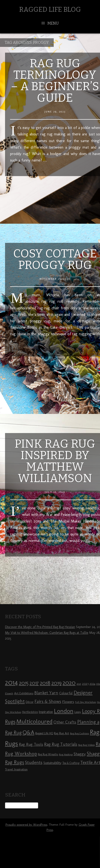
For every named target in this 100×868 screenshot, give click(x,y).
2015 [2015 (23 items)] (24, 683)
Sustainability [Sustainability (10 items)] (52, 763)
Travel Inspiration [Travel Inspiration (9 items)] (16, 769)
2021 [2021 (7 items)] (79, 684)
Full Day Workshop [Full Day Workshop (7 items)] (85, 702)
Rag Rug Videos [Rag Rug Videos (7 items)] (86, 745)
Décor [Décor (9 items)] (30, 702)
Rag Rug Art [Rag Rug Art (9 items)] (62, 733)
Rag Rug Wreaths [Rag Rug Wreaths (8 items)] (48, 754)
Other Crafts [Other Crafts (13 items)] (65, 722)
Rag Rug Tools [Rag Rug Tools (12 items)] (31, 744)
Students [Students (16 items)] (34, 762)
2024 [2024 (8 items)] (92, 684)
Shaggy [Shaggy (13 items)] (80, 754)
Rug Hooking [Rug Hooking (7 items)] (66, 754)
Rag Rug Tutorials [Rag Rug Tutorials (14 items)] (61, 744)
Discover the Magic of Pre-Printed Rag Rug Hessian (40, 627)
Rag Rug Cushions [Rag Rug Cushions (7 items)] (79, 733)
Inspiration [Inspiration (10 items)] (46, 712)
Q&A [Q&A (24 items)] (28, 732)
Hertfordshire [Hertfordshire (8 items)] (30, 712)
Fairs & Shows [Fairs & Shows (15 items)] (48, 701)
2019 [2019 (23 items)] (56, 683)
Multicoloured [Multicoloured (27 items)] (34, 721)
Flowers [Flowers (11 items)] (68, 702)
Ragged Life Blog (50, 9)
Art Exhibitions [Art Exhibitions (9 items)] (24, 693)
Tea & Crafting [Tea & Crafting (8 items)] (71, 763)
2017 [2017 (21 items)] (34, 683)
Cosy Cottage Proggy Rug (55, 259)
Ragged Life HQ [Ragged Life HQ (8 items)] (44, 733)
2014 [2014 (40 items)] (12, 682)
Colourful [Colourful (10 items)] (66, 693)
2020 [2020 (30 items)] (69, 683)
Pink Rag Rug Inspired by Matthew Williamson (55, 461)
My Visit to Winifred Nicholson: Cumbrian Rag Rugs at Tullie (47, 633)
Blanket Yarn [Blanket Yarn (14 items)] (46, 693)
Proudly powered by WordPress (26, 825)
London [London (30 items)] (64, 711)
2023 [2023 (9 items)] (85, 684)
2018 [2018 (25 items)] (45, 683)
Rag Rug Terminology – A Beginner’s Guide (55, 81)
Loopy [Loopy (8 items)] (78, 712)
